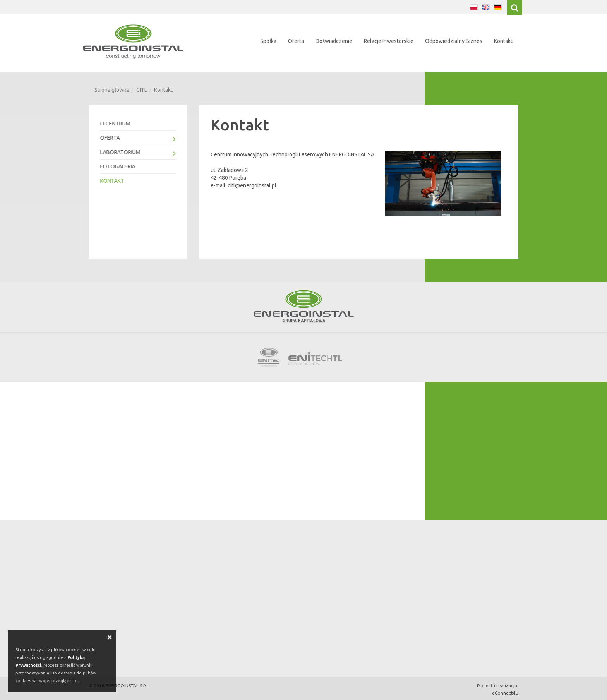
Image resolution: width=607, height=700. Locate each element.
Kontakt (503, 41)
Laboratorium (138, 153)
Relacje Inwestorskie (389, 41)
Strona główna (112, 90)
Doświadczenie (334, 41)
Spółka (268, 41)
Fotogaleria (117, 166)
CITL (142, 90)
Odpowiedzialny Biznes (454, 41)
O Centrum (115, 124)
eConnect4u (505, 693)
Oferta (296, 41)
